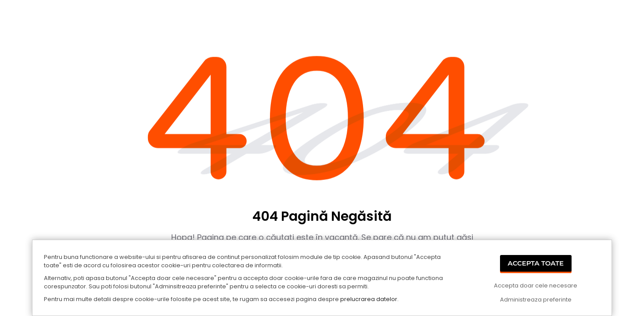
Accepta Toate (536, 263)
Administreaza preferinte (536, 300)
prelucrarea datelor (369, 299)
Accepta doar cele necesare (536, 285)
